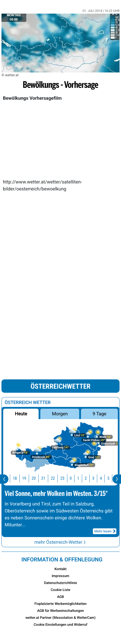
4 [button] (105, 478)
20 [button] (38, 478)
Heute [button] (21, 414)
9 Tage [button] (99, 414)
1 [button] (82, 478)
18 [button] (19, 478)
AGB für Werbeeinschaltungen (60, 611)
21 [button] (47, 478)
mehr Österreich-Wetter (60, 542)
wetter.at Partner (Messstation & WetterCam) (61, 618)
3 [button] (97, 478)
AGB (61, 597)
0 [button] (75, 478)
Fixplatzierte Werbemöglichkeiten (61, 604)
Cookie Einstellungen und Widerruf (60, 625)
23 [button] (66, 478)
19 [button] (28, 478)
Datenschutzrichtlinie (61, 583)
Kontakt (61, 569)
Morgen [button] (60, 414)
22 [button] (57, 478)
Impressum (60, 576)
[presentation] (4, 479)
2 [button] (90, 478)
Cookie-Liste (60, 590)
